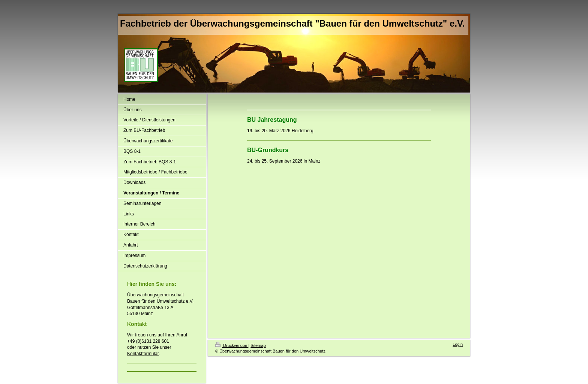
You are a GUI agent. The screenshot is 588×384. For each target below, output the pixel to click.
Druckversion (232, 345)
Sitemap (258, 345)
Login (458, 344)
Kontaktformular (143, 354)
